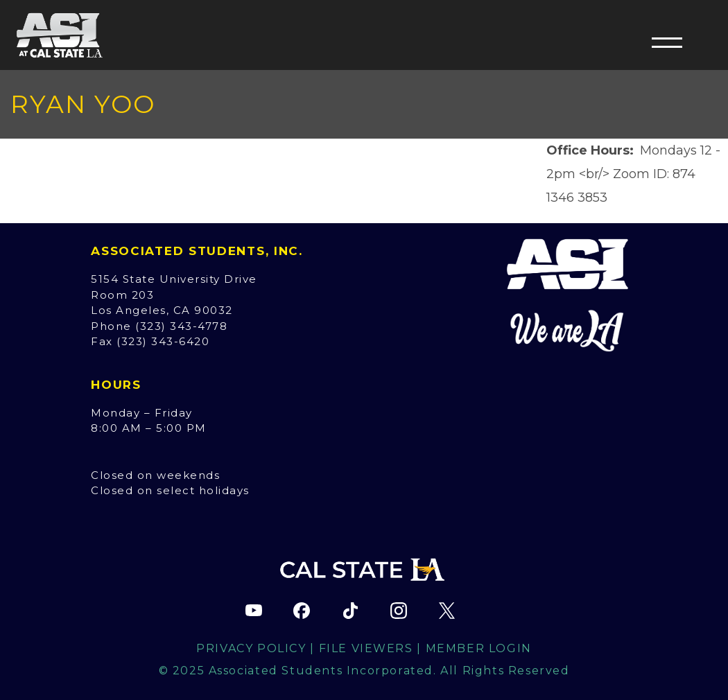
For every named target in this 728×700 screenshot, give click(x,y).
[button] (667, 42)
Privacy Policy (251, 648)
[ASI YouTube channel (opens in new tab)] (254, 611)
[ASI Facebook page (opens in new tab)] (302, 611)
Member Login (479, 648)
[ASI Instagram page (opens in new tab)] (399, 611)
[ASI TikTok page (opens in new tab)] (350, 611)
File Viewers (366, 648)
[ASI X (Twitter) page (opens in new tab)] (447, 611)
